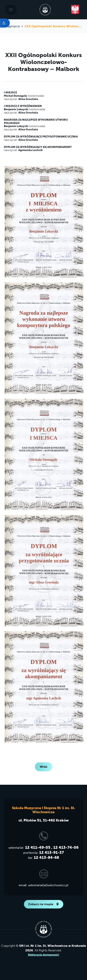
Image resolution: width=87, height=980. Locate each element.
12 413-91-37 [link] (52, 852)
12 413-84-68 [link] (46, 857)
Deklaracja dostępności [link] (43, 955)
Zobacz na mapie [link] (44, 904)
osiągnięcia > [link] (14, 26)
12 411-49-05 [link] (38, 847)
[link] (5, 23)
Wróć (44, 767)
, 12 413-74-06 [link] (65, 847)
